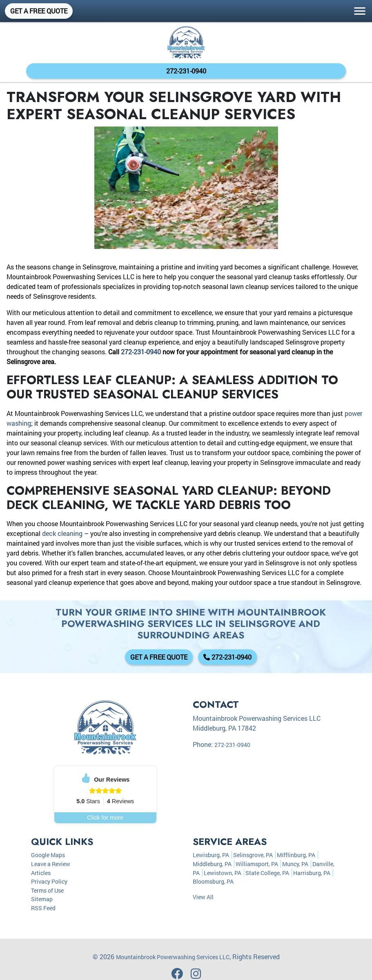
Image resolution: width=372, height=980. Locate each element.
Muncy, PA (295, 864)
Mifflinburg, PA (296, 855)
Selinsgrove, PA (253, 855)
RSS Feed (43, 908)
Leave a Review (51, 864)
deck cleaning (62, 533)
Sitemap (42, 899)
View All (203, 897)
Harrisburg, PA (312, 873)
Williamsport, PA (257, 864)
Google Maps (48, 855)
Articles (41, 873)
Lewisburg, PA (211, 855)
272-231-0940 (186, 71)
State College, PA (267, 873)
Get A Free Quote (39, 11)
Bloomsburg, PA (213, 881)
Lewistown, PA (223, 873)
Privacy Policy (49, 881)
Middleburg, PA (212, 864)
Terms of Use (47, 890)
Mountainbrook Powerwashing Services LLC (173, 957)
